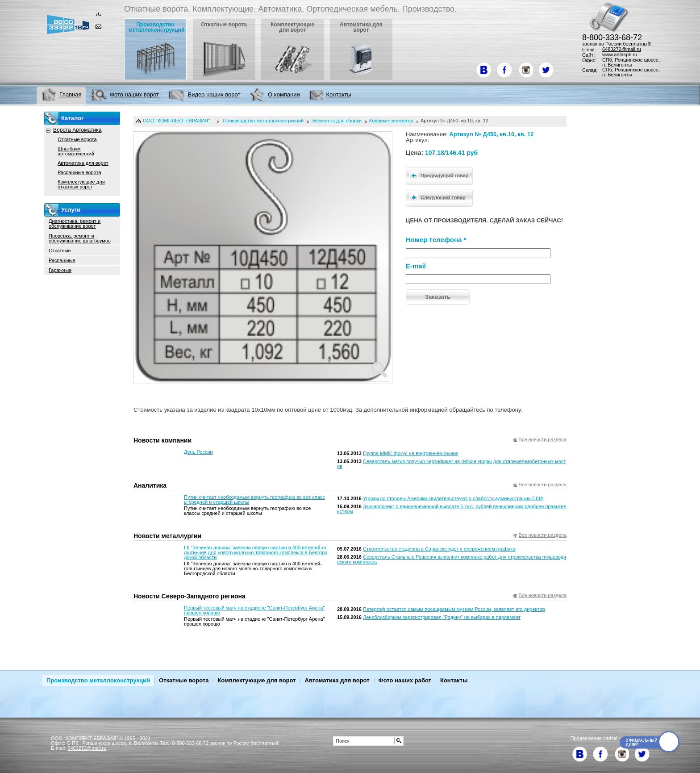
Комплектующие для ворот (256, 680)
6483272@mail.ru (622, 49)
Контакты (454, 680)
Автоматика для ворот (83, 163)
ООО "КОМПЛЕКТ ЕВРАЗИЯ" (176, 121)
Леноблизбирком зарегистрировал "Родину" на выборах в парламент (442, 617)
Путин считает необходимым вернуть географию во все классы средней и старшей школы (254, 499)
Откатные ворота (77, 139)
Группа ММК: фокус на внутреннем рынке (410, 453)
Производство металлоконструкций (98, 680)
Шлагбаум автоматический (76, 151)
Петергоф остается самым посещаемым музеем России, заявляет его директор (454, 609)
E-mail (416, 266)
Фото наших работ (405, 680)
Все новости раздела (543, 440)
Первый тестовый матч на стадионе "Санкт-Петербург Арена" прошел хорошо (254, 610)
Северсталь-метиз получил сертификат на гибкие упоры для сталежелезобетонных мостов (452, 464)
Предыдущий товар (437, 175)
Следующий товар (436, 197)
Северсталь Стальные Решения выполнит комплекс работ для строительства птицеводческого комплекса (452, 559)
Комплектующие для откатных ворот (81, 184)
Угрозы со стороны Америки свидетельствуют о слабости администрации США (453, 498)
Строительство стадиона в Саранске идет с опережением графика (439, 549)
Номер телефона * (436, 240)
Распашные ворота (79, 172)
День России (198, 452)
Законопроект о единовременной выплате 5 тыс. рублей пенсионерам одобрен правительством (452, 509)
